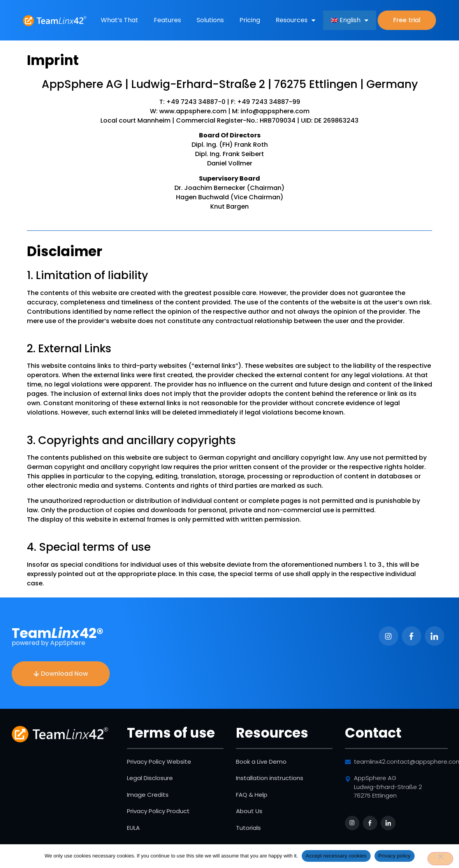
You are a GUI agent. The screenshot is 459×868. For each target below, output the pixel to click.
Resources (295, 20)
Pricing (250, 20)
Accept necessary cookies (336, 856)
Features (167, 20)
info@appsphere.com (274, 111)
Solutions (210, 20)
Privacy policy (395, 856)
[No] (440, 859)
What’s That (120, 20)
